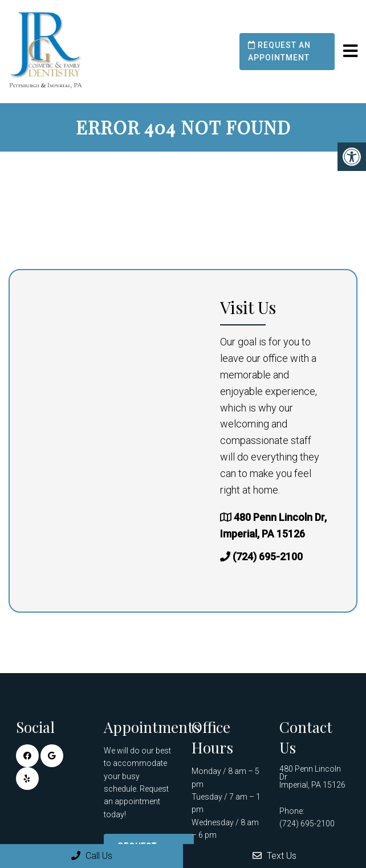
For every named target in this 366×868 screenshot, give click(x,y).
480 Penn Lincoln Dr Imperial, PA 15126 (312, 777)
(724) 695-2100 (268, 557)
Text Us (274, 856)
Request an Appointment (279, 51)
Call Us (92, 856)
